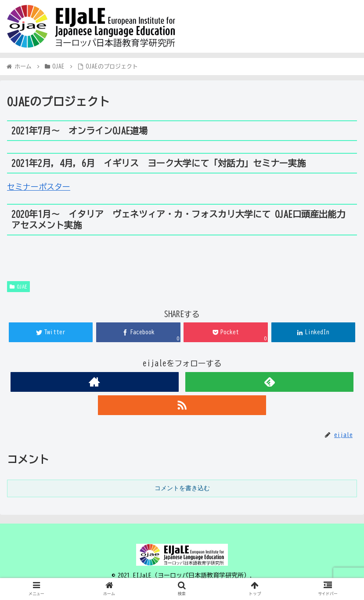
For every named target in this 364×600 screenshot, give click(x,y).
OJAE (18, 287)
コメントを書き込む (182, 488)
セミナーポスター (39, 187)
